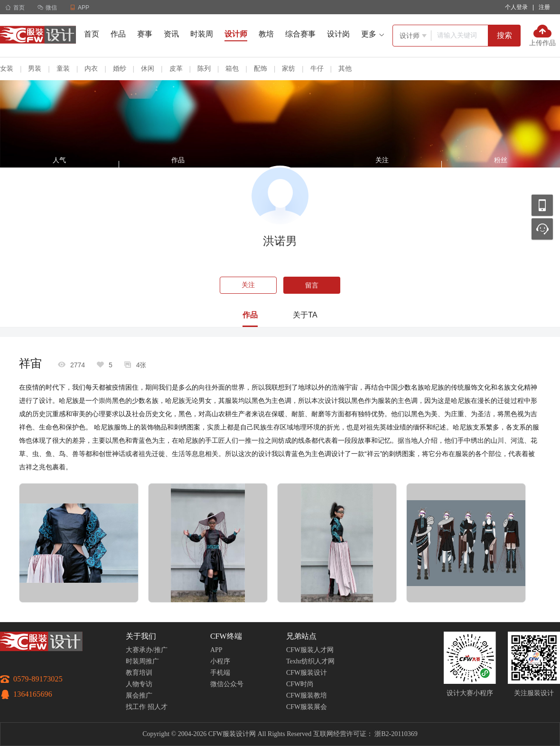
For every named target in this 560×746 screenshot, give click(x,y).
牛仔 (317, 68)
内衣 (91, 68)
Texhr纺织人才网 (310, 661)
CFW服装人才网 (310, 650)
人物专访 (139, 684)
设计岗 (338, 34)
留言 (312, 285)
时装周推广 (142, 661)
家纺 (289, 68)
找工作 (136, 707)
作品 (118, 34)
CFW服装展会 (307, 707)
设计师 (236, 34)
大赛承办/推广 (147, 650)
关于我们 (141, 636)
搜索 (504, 35)
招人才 (158, 707)
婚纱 (120, 68)
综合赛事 (300, 34)
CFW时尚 (300, 684)
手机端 (220, 673)
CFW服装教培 (307, 695)
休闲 (148, 68)
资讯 (171, 34)
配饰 (261, 68)
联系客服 (542, 229)
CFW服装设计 (307, 673)
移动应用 (542, 205)
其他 (345, 68)
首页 (15, 8)
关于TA (305, 315)
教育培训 (139, 673)
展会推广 (139, 695)
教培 (266, 34)
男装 (35, 68)
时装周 (202, 34)
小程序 (220, 661)
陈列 (204, 68)
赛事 (145, 34)
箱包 (232, 68)
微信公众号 (227, 684)
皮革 (176, 68)
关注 (248, 285)
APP (216, 650)
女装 (7, 68)
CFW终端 (226, 636)
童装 (63, 68)
